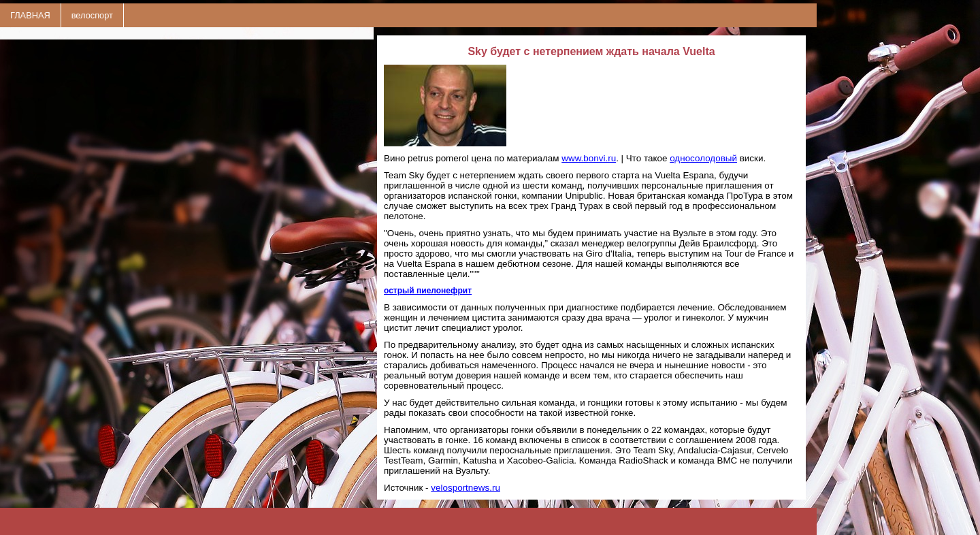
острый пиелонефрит (428, 291)
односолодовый (703, 158)
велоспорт (92, 15)
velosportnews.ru (465, 488)
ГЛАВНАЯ (30, 15)
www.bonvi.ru (589, 158)
